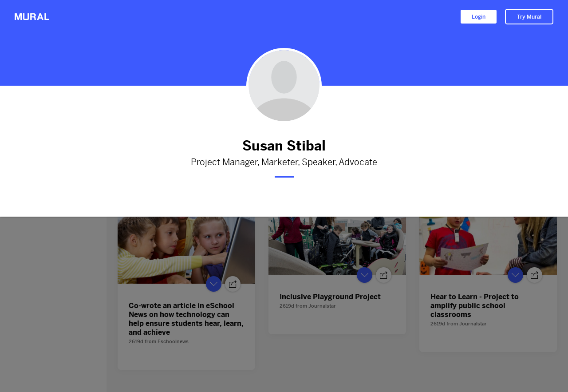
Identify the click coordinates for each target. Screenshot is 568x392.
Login (479, 17)
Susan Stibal (284, 146)
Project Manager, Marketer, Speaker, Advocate (284, 162)
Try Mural (529, 17)
